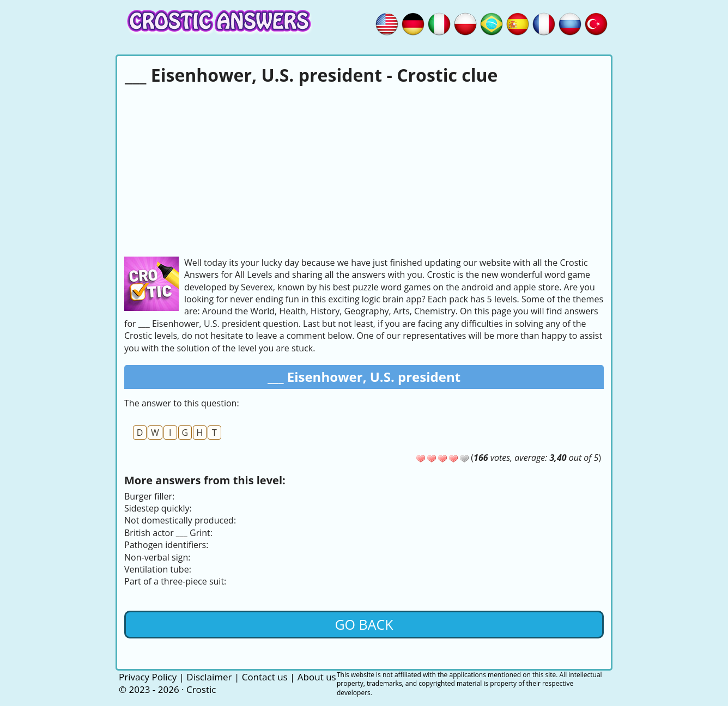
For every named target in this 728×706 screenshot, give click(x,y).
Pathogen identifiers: (166, 545)
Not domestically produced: (180, 520)
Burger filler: (149, 496)
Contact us (265, 677)
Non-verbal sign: (157, 557)
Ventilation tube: (158, 569)
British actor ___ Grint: (168, 533)
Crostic (201, 689)
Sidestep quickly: (158, 508)
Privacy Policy (148, 677)
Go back (364, 624)
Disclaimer (209, 677)
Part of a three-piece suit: (175, 581)
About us (317, 677)
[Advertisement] (364, 169)
